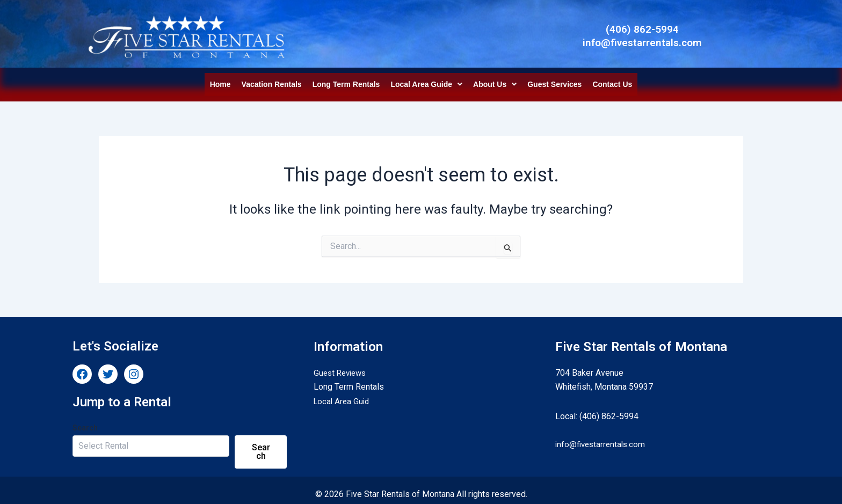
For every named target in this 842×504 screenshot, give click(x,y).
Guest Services (554, 81)
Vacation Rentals (272, 81)
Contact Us (612, 81)
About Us (495, 81)
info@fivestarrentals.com (602, 436)
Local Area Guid (343, 393)
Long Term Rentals (346, 81)
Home (220, 81)
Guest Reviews (342, 365)
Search (85, 420)
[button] (426, 81)
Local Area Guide (426, 81)
